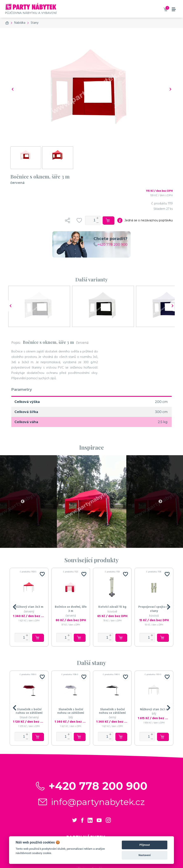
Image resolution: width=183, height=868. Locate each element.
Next (160, 502)
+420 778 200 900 (111, 244)
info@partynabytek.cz (98, 802)
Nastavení (145, 855)
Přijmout (144, 845)
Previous (23, 502)
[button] (14, 607)
